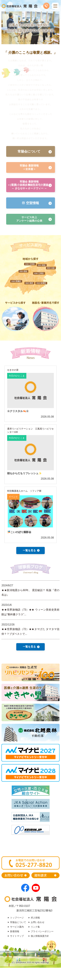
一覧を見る (29, 550)
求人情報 (35, 918)
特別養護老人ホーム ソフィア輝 (24, 491)
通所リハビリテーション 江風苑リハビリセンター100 (30, 430)
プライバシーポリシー (42, 931)
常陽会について (18, 922)
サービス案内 (17, 927)
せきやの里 (13, 370)
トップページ (17, 918)
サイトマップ (17, 936)
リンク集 (35, 927)
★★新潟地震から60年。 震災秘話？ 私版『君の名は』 (30, 593)
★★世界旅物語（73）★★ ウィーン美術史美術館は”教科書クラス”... (30, 612)
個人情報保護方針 (40, 936)
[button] (18, 41)
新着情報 (15, 931)
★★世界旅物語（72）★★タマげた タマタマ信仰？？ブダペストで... (30, 632)
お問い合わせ (38, 922)
